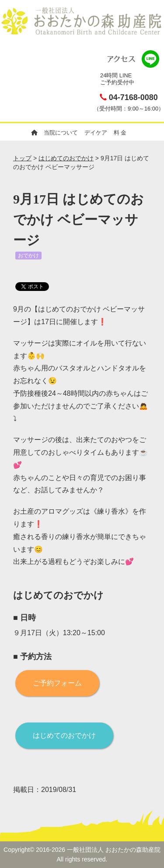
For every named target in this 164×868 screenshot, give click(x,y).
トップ (22, 158)
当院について (61, 133)
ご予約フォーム (57, 683)
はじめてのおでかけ (66, 158)
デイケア (96, 133)
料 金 (120, 133)
